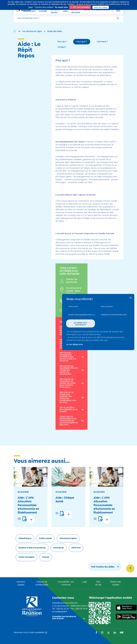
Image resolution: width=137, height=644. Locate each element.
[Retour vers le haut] (130, 569)
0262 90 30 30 (62, 609)
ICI (46, 633)
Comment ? (102, 42)
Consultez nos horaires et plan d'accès (64, 618)
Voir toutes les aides (103, 567)
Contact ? (62, 47)
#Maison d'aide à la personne (32, 548)
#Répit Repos (25, 538)
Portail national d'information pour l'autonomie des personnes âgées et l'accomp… (69, 421)
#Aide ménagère (26, 557)
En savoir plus (61, 7)
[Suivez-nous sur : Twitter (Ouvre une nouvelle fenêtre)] (109, 633)
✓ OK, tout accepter (80, 7)
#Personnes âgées (68, 538)
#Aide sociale (45, 538)
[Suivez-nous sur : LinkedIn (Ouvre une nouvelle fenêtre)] (115, 633)
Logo (85, 582)
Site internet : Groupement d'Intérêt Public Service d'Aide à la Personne (68, 357)
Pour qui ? (62, 42)
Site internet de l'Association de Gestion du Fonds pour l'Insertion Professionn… (67, 383)
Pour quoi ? (82, 42)
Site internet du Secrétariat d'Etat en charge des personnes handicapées (69, 370)
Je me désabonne (74, 345)
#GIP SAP (76, 548)
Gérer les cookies (101, 7)
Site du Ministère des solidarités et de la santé (68, 410)
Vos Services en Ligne (32, 31)
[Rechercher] (118, 18)
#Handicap (59, 548)
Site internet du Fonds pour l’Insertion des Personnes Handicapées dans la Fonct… (68, 398)
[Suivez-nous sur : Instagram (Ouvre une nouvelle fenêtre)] (102, 633)
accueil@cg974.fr (60, 612)
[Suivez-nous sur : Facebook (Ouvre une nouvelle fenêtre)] (96, 633)
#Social (46, 557)
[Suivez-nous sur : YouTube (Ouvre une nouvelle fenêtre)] (122, 633)
